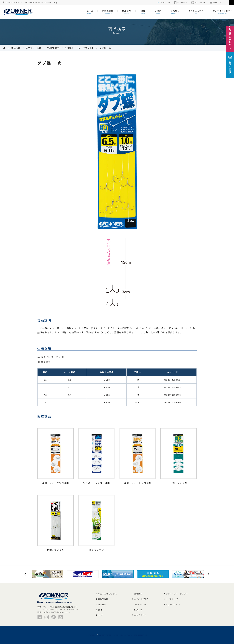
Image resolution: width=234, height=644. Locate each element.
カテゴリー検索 (33, 48)
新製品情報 (103, 599)
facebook (181, 2)
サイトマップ (172, 599)
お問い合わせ (140, 604)
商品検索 (16, 48)
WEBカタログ (218, 2)
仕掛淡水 (69, 48)
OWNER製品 (53, 48)
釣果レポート (140, 610)
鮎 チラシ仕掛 (86, 48)
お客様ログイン (173, 604)
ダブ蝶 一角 (105, 48)
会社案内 (138, 594)
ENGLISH (166, 2)
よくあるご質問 (141, 599)
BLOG (101, 615)
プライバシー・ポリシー (177, 594)
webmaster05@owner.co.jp (42, 2)
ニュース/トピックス (107, 594)
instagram (199, 2)
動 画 (100, 610)
